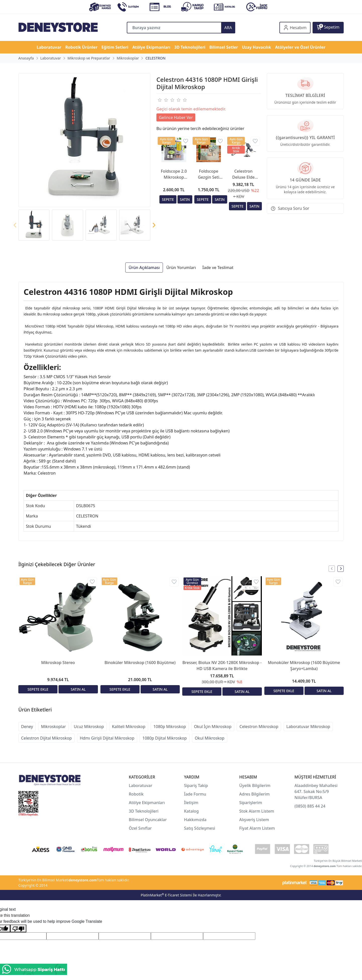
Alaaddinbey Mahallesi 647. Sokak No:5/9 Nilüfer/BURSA (316, 792)
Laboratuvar (141, 786)
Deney (27, 727)
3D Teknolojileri (144, 811)
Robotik (136, 794)
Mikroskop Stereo (58, 663)
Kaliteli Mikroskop (129, 727)
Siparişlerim (251, 803)
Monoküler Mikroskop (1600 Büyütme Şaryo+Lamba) (304, 666)
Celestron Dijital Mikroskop (46, 738)
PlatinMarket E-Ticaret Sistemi (166, 895)
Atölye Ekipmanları (147, 803)
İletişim (191, 803)
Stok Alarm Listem (257, 811)
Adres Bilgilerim (254, 794)
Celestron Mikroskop (259, 727)
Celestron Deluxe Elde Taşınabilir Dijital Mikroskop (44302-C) (243, 174)
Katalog (191, 811)
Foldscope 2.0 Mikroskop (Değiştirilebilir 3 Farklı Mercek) (174, 174)
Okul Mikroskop (210, 738)
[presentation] (15, 225)
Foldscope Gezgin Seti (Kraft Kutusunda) (209, 174)
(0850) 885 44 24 (310, 806)
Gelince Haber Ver (176, 117)
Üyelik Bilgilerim (255, 786)
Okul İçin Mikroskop (213, 727)
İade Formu (195, 794)
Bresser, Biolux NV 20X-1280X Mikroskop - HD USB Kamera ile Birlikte (222, 666)
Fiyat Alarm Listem (257, 828)
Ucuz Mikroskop (89, 727)
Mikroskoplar (53, 727)
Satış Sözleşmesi (200, 828)
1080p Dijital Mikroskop (165, 738)
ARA (228, 28)
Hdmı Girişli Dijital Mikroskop (107, 738)
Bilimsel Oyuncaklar (148, 820)
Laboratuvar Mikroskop (308, 727)
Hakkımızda (195, 820)
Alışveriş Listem (254, 820)
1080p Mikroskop (170, 727)
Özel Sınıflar (140, 828)
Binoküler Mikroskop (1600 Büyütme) (140, 663)
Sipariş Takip (196, 786)
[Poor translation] (18, 928)
